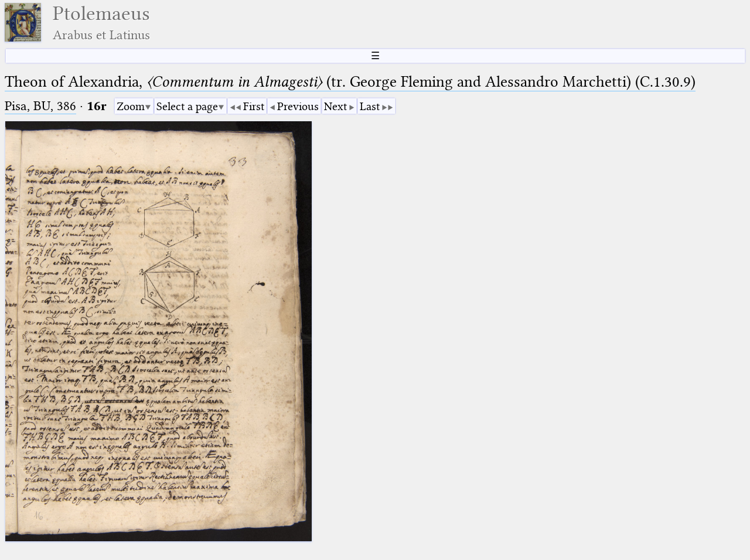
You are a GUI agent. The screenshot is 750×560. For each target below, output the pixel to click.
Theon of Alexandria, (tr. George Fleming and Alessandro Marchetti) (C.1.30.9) (350, 82)
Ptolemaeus (101, 23)
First (254, 106)
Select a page (187, 106)
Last (370, 106)
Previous (298, 106)
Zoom (131, 106)
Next (335, 106)
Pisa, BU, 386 (40, 106)
